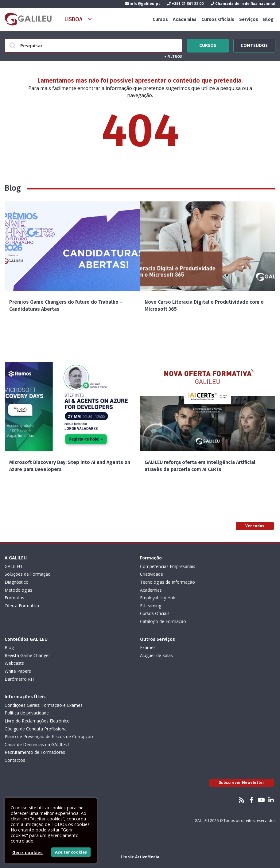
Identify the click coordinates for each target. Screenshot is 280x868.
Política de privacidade (27, 713)
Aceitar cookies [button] (71, 852)
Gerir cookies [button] (27, 852)
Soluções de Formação (28, 574)
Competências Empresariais (168, 566)
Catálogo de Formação (163, 621)
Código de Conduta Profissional (36, 729)
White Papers (18, 671)
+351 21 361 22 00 (185, 4)
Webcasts (14, 663)
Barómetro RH (19, 679)
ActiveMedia (147, 857)
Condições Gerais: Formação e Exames (44, 705)
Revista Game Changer (27, 655)
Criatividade (152, 574)
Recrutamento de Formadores (35, 752)
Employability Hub (158, 598)
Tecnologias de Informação (167, 582)
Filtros (173, 56)
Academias (185, 19)
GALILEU (13, 566)
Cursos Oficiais (218, 19)
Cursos (160, 19)
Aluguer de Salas (156, 655)
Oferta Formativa (22, 606)
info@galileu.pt (142, 4)
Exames (148, 647)
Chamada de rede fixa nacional (243, 4)
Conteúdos (254, 45)
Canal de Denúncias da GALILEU (37, 744)
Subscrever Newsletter (242, 782)
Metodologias (18, 590)
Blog (268, 19)
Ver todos (255, 526)
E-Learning (151, 606)
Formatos (14, 598)
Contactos (15, 760)
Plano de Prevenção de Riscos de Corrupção (49, 736)
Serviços (249, 19)
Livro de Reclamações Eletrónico (37, 721)
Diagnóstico (17, 582)
